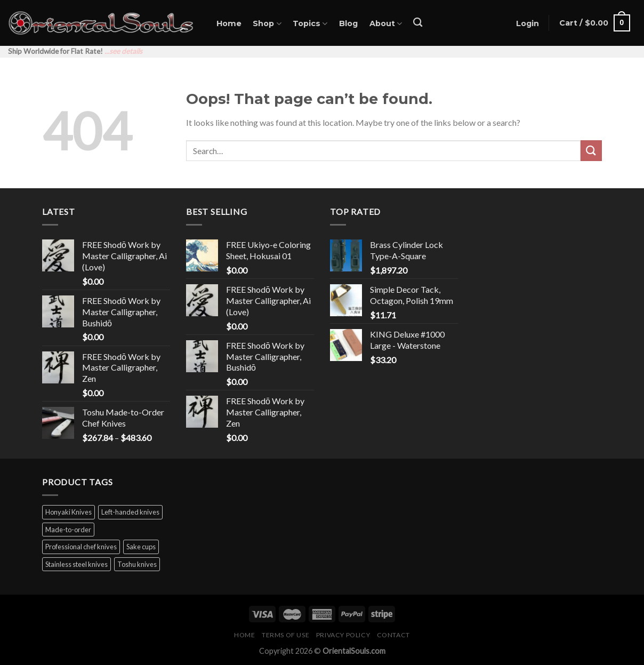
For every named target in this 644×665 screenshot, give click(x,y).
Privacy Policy (343, 635)
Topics (310, 24)
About (386, 24)
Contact (393, 635)
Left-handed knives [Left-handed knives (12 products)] (130, 512)
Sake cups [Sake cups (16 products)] (141, 547)
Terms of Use (285, 635)
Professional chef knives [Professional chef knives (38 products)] (81, 547)
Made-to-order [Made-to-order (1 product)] (68, 530)
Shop (267, 24)
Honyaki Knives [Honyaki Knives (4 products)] (69, 512)
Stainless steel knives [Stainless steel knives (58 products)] (77, 564)
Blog (348, 23)
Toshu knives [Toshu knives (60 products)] (137, 564)
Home (229, 23)
